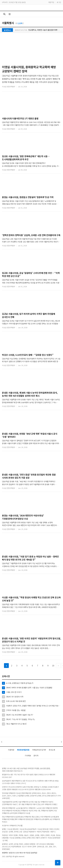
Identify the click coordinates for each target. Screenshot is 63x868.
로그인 (59, 2)
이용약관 (11, 750)
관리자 (36, 756)
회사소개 (52, 750)
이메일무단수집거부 (39, 750)
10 (53, 666)
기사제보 (28, 756)
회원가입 (51, 2)
